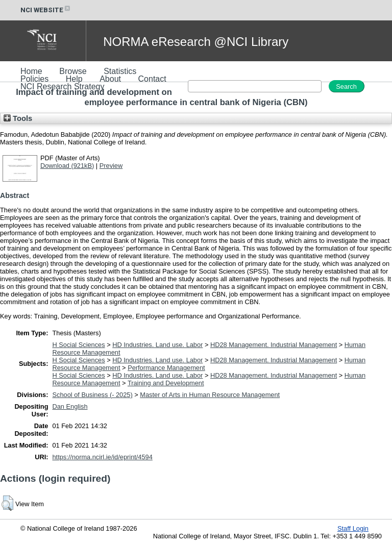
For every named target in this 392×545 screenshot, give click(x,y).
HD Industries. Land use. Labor (157, 345)
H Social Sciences (79, 345)
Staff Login (353, 528)
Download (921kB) (67, 166)
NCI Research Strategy (63, 86)
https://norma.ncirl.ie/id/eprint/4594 (103, 457)
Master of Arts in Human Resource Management (210, 395)
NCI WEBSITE (46, 10)
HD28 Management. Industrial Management (274, 345)
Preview (111, 166)
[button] (7, 503)
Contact (152, 79)
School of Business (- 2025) (93, 395)
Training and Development (166, 383)
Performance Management (166, 368)
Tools (18, 118)
